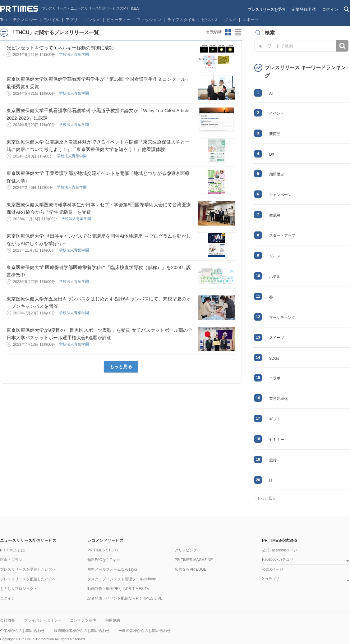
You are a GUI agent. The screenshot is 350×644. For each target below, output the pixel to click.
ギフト (275, 419)
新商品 (275, 134)
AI (271, 94)
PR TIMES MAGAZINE (194, 560)
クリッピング (186, 550)
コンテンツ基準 (83, 620)
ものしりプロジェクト (19, 589)
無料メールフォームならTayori (113, 569)
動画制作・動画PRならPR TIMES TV (118, 589)
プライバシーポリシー (43, 620)
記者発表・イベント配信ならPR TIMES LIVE (125, 598)
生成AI (275, 215)
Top (4, 20)
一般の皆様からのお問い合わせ (145, 631)
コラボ (275, 378)
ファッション (149, 20)
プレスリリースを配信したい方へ (28, 579)
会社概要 (7, 620)
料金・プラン (11, 560)
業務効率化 (279, 399)
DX (272, 154)
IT (271, 481)
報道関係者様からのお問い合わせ (82, 631)
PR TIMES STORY (103, 550)
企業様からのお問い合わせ (22, 631)
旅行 (273, 460)
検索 (342, 46)
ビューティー (118, 20)
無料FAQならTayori (104, 560)
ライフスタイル (181, 20)
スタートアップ (282, 235)
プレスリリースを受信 (266, 9)
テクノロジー (25, 20)
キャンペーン (280, 195)
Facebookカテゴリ (278, 560)
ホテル (275, 276)
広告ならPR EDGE (191, 569)
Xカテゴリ (271, 579)
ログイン (330, 9)
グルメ (230, 20)
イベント (277, 113)
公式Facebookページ (280, 550)
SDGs (274, 359)
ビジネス (210, 20)
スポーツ (251, 20)
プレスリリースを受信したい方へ (28, 569)
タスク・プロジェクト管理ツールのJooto (122, 579)
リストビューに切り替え (238, 32)
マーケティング (282, 317)
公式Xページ (273, 569)
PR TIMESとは (12, 550)
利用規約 (113, 620)
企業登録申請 (304, 9)
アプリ (72, 20)
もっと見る (121, 367)
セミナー (277, 440)
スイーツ (277, 338)
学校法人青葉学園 (74, 54)
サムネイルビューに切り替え (228, 32)
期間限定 (277, 174)
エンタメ (92, 20)
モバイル (51, 20)
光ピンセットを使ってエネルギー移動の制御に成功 (60, 48)
